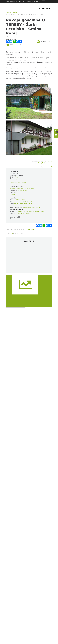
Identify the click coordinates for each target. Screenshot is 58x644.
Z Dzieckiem (45, 8)
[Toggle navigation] (44, 2)
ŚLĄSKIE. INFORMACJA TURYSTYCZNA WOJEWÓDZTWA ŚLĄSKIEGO (23, 2)
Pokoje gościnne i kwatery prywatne (29, 211)
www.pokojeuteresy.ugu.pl (31, 208)
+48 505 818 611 (28, 202)
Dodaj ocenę (30, 229)
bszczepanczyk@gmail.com (23, 204)
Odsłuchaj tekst (45, 42)
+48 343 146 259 (20, 200)
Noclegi (12, 194)
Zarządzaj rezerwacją (45, 163)
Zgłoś (50, 161)
